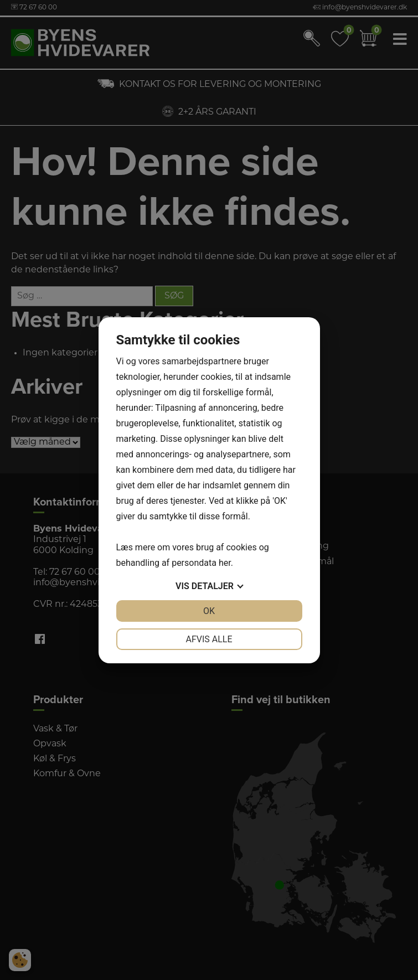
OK (209, 611)
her (225, 563)
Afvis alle (209, 639)
